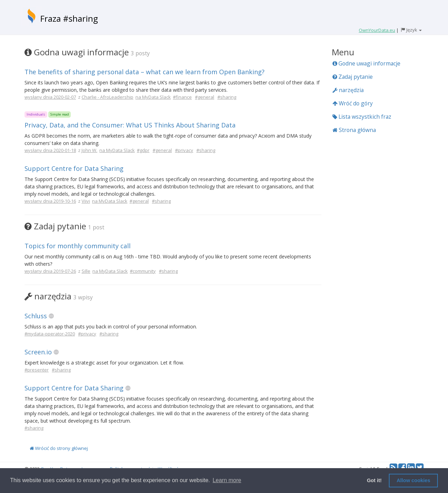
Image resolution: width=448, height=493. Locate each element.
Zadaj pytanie (353, 77)
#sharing (227, 97)
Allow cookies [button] (413, 480)
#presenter (37, 370)
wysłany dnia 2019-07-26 (50, 271)
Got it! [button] (374, 480)
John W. (89, 150)
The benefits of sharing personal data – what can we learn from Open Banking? (145, 72)
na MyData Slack (153, 97)
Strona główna (354, 130)
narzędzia (348, 90)
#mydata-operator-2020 (50, 334)
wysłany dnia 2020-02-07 (50, 97)
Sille (86, 271)
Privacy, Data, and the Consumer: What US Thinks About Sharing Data (130, 125)
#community (143, 271)
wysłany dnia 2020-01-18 (50, 150)
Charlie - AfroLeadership (107, 97)
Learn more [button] (227, 480)
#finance (182, 97)
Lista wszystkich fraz (362, 117)
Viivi (86, 201)
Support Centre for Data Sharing (74, 168)
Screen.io (38, 352)
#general (205, 97)
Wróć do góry (353, 103)
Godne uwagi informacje (366, 63)
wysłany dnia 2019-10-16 (50, 201)
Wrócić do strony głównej (59, 448)
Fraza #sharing (69, 18)
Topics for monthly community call (78, 246)
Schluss (36, 316)
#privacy (184, 150)
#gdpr (143, 150)
